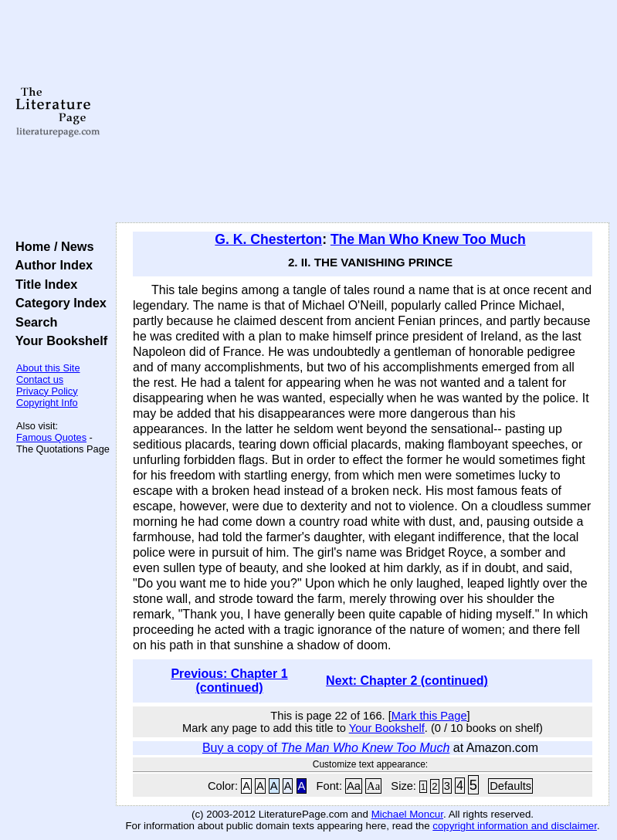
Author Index (51, 265)
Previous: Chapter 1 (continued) (229, 681)
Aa (354, 786)
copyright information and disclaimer (515, 826)
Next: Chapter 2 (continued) (407, 681)
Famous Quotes (51, 437)
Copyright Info (47, 403)
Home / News (51, 246)
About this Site (48, 368)
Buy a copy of (326, 748)
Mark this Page (429, 716)
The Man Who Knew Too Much (428, 239)
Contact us (40, 379)
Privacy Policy (47, 391)
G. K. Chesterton (268, 239)
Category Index (58, 303)
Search (33, 322)
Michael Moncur (407, 814)
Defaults (510, 786)
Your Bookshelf (58, 340)
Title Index (43, 284)
